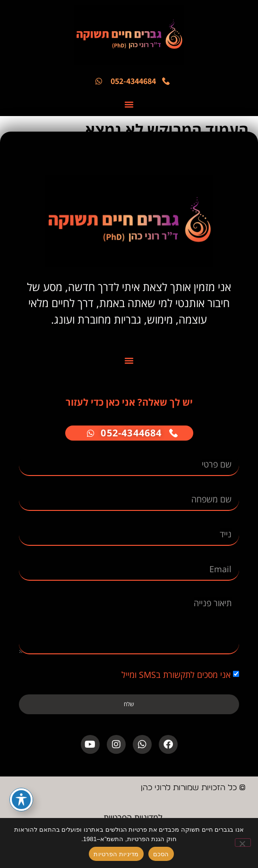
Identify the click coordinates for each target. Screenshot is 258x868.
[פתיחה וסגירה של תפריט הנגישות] (21, 800)
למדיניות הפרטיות (133, 818)
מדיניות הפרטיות (116, 854)
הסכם (161, 854)
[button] (129, 104)
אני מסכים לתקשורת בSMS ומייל (176, 675)
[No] (243, 843)
